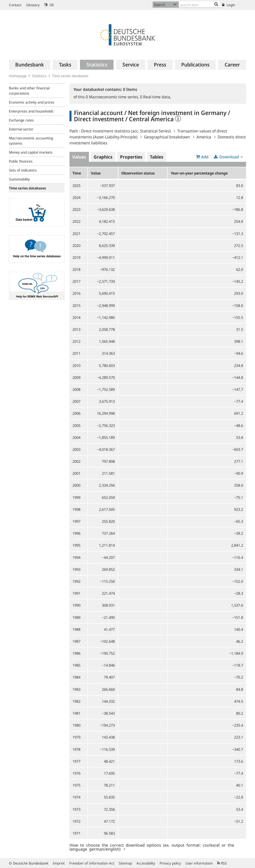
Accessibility (146, 863)
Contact (15, 5)
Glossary (33, 5)
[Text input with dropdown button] (199, 5)
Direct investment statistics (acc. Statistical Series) (126, 131)
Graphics (103, 157)
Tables (157, 157)
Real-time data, (156, 97)
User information (199, 863)
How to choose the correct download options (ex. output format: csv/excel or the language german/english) (152, 847)
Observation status (138, 173)
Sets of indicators (23, 170)
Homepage (18, 76)
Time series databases (70, 76)
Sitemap (125, 863)
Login (229, 5)
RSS (222, 863)
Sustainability (19, 179)
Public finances (21, 161)
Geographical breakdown (167, 137)
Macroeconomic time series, (113, 97)
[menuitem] (30, 65)
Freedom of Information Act (92, 863)
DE (49, 5)
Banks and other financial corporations (29, 91)
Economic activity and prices (32, 102)
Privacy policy (170, 863)
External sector (21, 129)
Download (229, 157)
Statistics (39, 76)
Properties (131, 157)
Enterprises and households (31, 111)
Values (79, 157)
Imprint (59, 863)
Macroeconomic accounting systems (31, 141)
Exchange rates (21, 120)
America (204, 137)
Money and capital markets (31, 152)
